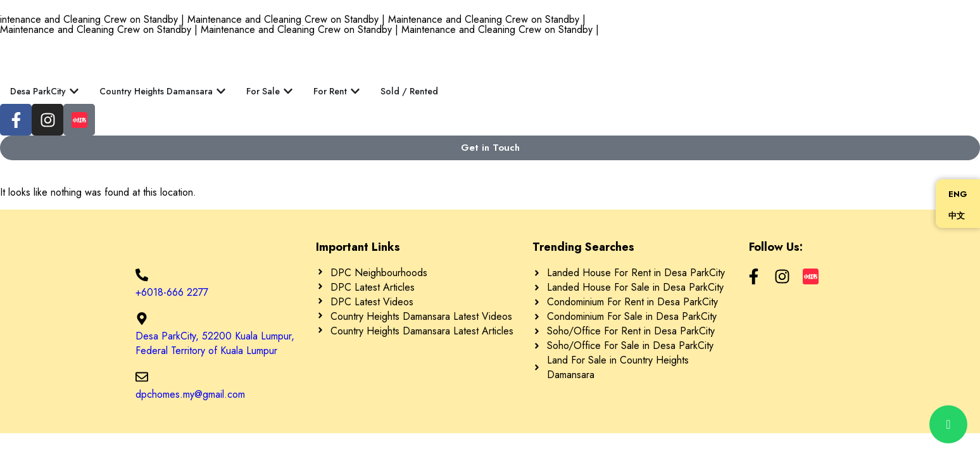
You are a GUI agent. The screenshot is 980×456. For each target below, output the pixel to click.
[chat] (948, 424)
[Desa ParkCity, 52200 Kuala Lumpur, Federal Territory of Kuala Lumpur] (142, 319)
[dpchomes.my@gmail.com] (142, 377)
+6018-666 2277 (172, 292)
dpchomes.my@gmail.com (190, 394)
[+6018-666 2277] (142, 275)
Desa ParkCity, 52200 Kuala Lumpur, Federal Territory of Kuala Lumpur (215, 343)
